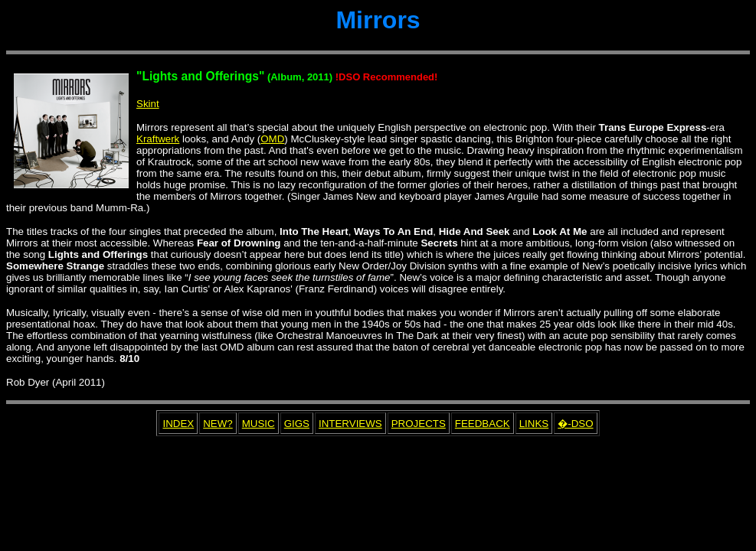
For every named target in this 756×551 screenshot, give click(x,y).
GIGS (297, 424)
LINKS (534, 424)
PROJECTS (419, 424)
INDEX (178, 424)
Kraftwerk (158, 139)
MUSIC (259, 424)
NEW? (218, 424)
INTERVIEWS (350, 424)
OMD (272, 139)
